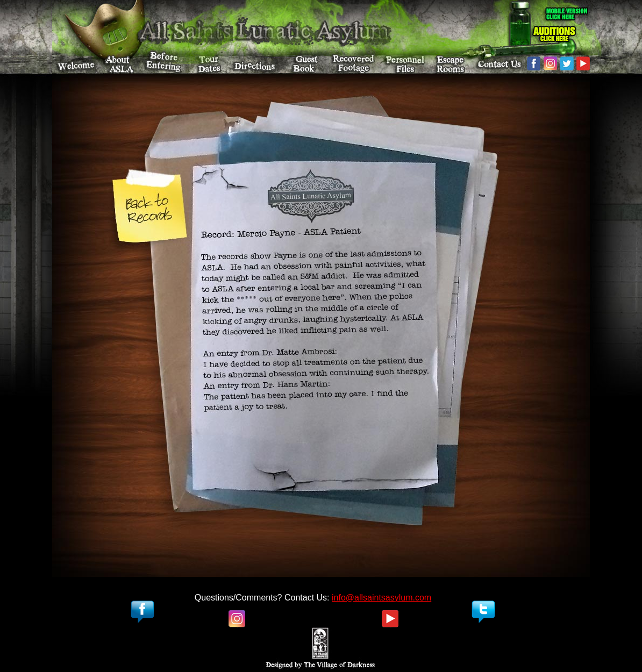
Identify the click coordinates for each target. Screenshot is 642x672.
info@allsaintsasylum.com (381, 598)
